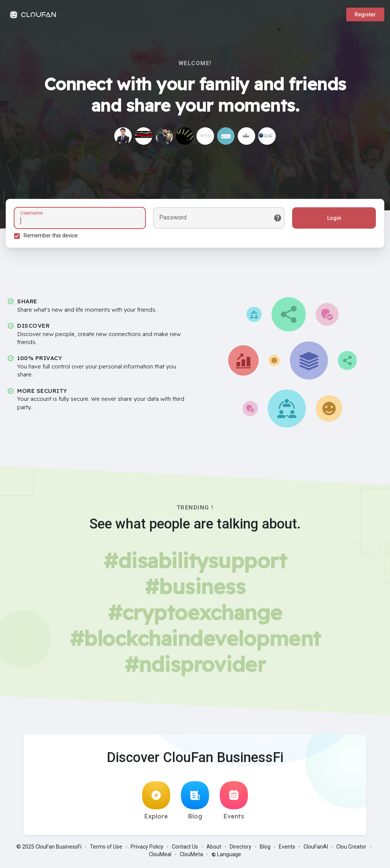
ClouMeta (191, 857)
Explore (156, 803)
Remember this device (52, 237)
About (214, 849)
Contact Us (185, 849)
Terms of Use (106, 849)
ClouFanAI (316, 849)
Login (333, 219)
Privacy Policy (147, 849)
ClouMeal (160, 857)
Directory (241, 849)
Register (365, 14)
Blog (195, 803)
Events (234, 803)
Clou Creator (351, 849)
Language (226, 857)
